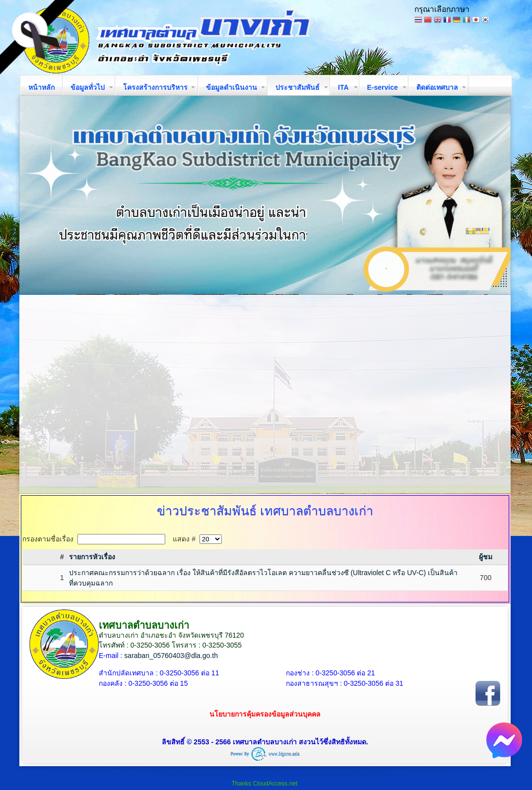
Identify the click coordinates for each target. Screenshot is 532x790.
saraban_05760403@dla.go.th (171, 656)
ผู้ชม (486, 557)
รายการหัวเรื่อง (92, 557)
